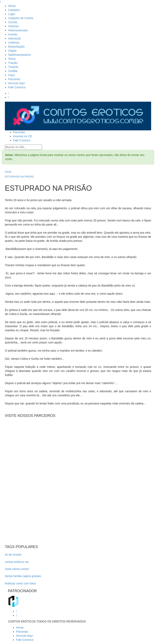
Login (12, 14)
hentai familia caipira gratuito (23, 576)
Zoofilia (13, 71)
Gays (11, 75)
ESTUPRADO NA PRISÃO (19, 177)
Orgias (12, 51)
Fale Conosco (17, 87)
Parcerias (14, 79)
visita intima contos (17, 569)
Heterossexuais (18, 30)
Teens (12, 59)
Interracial (14, 38)
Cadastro (14, 10)
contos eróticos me (17, 562)
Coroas (13, 22)
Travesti (13, 67)
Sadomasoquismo (19, 55)
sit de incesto (13, 555)
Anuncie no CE (22, 136)
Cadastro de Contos (21, 18)
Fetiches (14, 26)
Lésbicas (14, 42)
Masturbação (16, 47)
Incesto (13, 34)
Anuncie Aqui (16, 83)
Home (12, 6)
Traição (13, 63)
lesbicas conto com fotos (20, 583)
